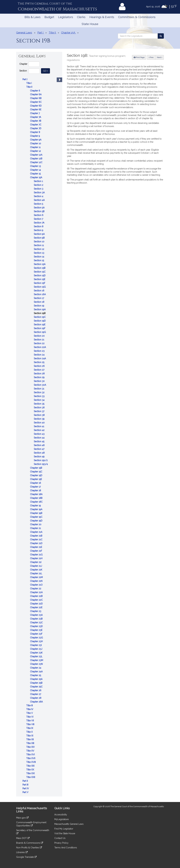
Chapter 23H (37, 641)
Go (46, 71)
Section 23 (39, 351)
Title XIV (31, 747)
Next (160, 57)
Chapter (23, 64)
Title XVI (31, 755)
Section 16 (39, 291)
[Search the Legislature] (161, 36)
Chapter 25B (37, 683)
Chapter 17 (36, 487)
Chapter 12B (36, 159)
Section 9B (40, 238)
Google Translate (26, 857)
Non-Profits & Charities (29, 848)
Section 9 (39, 230)
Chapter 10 (36, 143)
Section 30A (40, 385)
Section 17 (39, 298)
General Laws (24, 33)
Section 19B (40, 313)
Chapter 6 (35, 91)
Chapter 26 (36, 690)
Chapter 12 (36, 151)
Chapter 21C (37, 540)
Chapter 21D (37, 543)
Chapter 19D (37, 521)
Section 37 (39, 411)
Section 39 (39, 419)
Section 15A (40, 264)
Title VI (30, 717)
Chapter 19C (37, 517)
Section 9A (40, 234)
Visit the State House (65, 833)
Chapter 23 (36, 611)
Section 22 (39, 343)
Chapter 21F (36, 551)
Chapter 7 (35, 113)
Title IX (30, 728)
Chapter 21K (36, 570)
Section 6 (39, 215)
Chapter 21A (36, 532)
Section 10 (39, 242)
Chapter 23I (36, 645)
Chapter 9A (36, 140)
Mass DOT (23, 838)
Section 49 (39, 457)
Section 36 (40, 408)
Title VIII (31, 724)
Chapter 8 (35, 132)
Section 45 (39, 441)
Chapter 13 (36, 166)
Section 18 (39, 302)
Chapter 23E (37, 630)
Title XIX (31, 766)
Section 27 (39, 370)
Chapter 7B (36, 121)
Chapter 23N (37, 664)
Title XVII (31, 758)
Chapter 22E (37, 607)
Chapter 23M (37, 660)
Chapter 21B (36, 536)
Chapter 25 (36, 675)
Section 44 (39, 438)
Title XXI (31, 773)
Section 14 (39, 257)
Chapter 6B (36, 98)
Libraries (22, 852)
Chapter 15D (36, 475)
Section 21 (39, 340)
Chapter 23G (37, 638)
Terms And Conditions (66, 848)
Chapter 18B (37, 498)
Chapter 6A (36, 94)
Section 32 (39, 392)
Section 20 (40, 336)
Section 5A (39, 208)
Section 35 (39, 404)
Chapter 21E (36, 547)
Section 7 (39, 219)
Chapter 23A (37, 615)
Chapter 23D (37, 626)
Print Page (139, 57)
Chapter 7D (36, 128)
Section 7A (39, 223)
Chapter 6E (36, 110)
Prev (152, 57)
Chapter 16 (36, 483)
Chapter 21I (36, 562)
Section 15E (40, 279)
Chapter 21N (37, 581)
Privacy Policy (61, 843)
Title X (30, 732)
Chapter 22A (37, 592)
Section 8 (39, 226)
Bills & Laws (33, 17)
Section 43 (39, 434)
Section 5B (39, 211)
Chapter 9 (35, 136)
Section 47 (39, 449)
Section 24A (40, 358)
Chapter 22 (36, 589)
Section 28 (40, 374)
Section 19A (40, 309)
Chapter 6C (36, 102)
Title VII (30, 721)
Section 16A (40, 294)
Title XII (30, 739)
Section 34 (39, 400)
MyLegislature (61, 819)
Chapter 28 (36, 698)
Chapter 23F (37, 634)
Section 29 (39, 377)
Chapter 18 (36, 490)
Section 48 (40, 453)
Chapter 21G (37, 555)
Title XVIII (31, 762)
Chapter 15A (36, 177)
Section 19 (39, 306)
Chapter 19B (36, 513)
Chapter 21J (36, 566)
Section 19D (40, 321)
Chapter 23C (37, 623)
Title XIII (30, 743)
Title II (30, 87)
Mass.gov (22, 818)
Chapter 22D (37, 604)
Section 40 (40, 423)
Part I (25, 79)
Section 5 (39, 204)
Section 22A (40, 347)
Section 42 (39, 430)
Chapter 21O (37, 585)
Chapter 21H (37, 558)
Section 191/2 (41, 460)
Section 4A (40, 200)
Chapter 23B (37, 619)
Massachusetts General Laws (69, 824)
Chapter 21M (37, 577)
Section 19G (40, 332)
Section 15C (40, 272)
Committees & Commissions (137, 17)
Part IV (26, 788)
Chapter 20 (36, 524)
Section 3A (40, 193)
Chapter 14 (36, 170)
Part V (26, 792)
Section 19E (40, 325)
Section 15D (40, 276)
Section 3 (39, 189)
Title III (30, 705)
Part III (26, 785)
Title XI (30, 736)
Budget (49, 17)
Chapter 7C (36, 125)
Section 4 (39, 196)
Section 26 (40, 366)
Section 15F (40, 283)
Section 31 (39, 389)
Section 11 (39, 245)
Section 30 (40, 381)
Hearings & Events (102, 17)
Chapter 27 (36, 694)
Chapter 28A (37, 702)
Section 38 (40, 415)
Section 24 (39, 355)
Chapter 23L (37, 656)
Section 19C (40, 317)
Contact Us (60, 838)
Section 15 (39, 260)
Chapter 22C (37, 600)
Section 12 (39, 249)
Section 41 (39, 426)
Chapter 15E (36, 479)
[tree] (39, 436)
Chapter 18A (37, 494)
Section (23, 71)
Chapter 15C (36, 472)
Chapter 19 (36, 506)
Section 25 (39, 362)
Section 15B (40, 268)
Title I (29, 83)
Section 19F (40, 328)
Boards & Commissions (30, 843)
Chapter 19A (36, 509)
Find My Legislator (64, 829)
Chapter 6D (36, 106)
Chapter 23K (37, 653)
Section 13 (39, 253)
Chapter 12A (36, 155)
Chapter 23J (36, 649)
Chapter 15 (36, 174)
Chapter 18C (37, 502)
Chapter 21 (36, 528)
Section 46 (40, 445)
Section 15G (40, 287)
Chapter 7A (36, 117)
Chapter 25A (37, 679)
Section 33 (39, 396)
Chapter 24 (36, 668)
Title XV (31, 751)
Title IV (30, 709)
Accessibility (61, 815)
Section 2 (39, 185)
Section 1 (39, 181)
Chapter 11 (36, 147)
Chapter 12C (37, 162)
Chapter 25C (37, 687)
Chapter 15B (36, 468)
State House (90, 24)
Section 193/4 (41, 464)
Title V (30, 713)
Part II (25, 781)
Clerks (81, 17)
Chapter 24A (37, 672)
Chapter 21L (36, 573)
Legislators (66, 17)
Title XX (30, 770)
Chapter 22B (37, 596)
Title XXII (31, 777)
